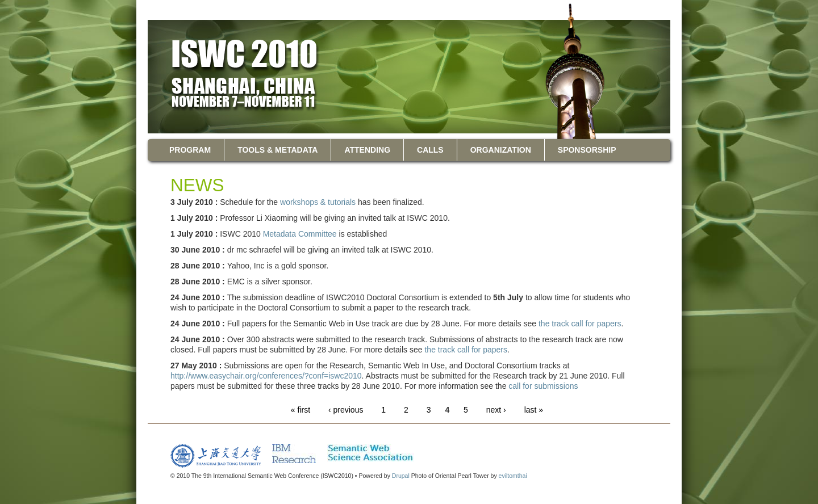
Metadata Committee (300, 234)
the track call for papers (580, 324)
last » (534, 410)
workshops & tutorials (318, 202)
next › (496, 410)
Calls (430, 150)
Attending (367, 150)
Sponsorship (587, 150)
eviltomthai (513, 476)
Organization (501, 150)
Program (190, 150)
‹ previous (346, 410)
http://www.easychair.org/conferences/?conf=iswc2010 (266, 376)
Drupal (401, 476)
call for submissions (543, 386)
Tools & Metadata (277, 150)
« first (301, 410)
